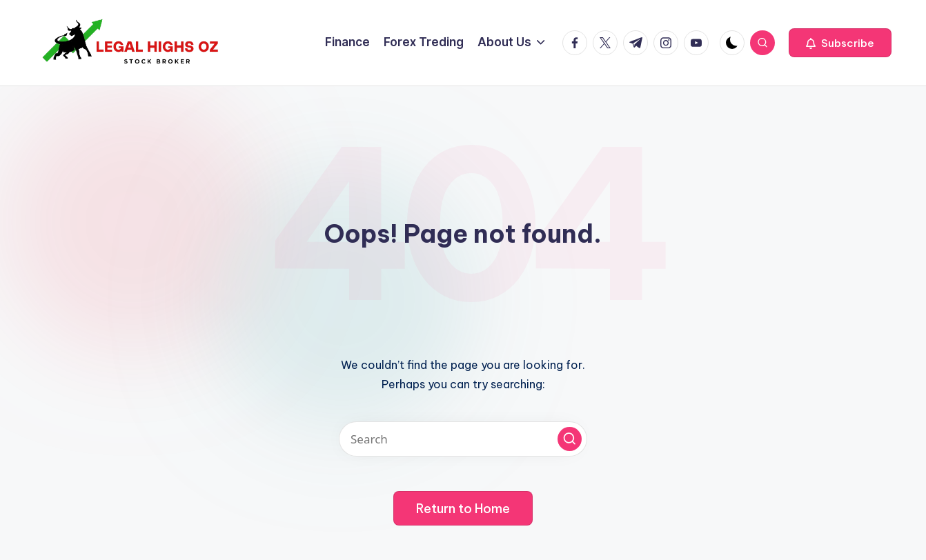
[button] (840, 43)
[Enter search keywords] (463, 439)
